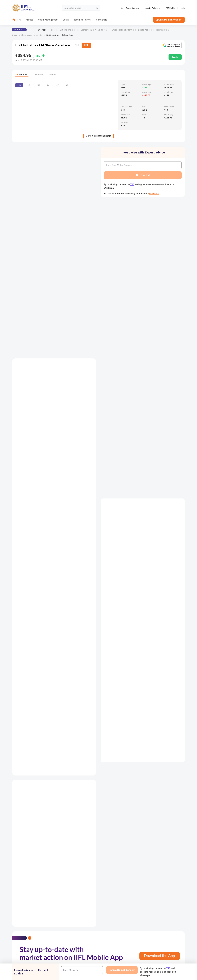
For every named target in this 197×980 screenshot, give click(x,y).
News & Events (102, 30)
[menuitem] (15, 20)
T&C (132, 190)
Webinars (108, 950)
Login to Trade (66, 935)
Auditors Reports (129, 727)
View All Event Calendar (54, 307)
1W (29, 133)
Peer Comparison (84, 30)
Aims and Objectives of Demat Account (125, 232)
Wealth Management (48, 20)
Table (174, 492)
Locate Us (64, 907)
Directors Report (107, 734)
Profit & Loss (52, 844)
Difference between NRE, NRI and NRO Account (129, 323)
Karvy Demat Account (130, 8)
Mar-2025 (149, 353)
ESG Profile (170, 8)
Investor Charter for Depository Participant (74, 961)
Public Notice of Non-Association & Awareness (121, 961)
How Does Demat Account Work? (122, 240)
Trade (175, 57)
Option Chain (21, 857)
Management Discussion (156, 727)
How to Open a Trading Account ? (122, 307)
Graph (159, 492)
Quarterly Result (85, 844)
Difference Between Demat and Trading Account (130, 272)
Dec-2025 (110, 353)
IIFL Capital (65, 901)
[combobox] (82, 240)
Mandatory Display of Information (120, 955)
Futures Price (21, 851)
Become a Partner (82, 20)
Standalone (43, 492)
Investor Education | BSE (160, 950)
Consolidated (25, 492)
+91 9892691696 (11, 919)
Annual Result (84, 863)
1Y (48, 133)
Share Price (20, 844)
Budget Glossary (112, 935)
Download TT (66, 940)
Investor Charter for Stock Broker (75, 955)
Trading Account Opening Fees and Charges (127, 315)
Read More (143, 417)
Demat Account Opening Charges (122, 248)
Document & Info (67, 950)
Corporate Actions (143, 30)
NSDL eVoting (155, 935)
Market (29, 20)
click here (154, 199)
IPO (19, 20)
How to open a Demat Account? (122, 256)
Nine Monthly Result (86, 857)
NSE (77, 45)
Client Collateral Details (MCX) (163, 960)
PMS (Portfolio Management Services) (167, 912)
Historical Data (162, 30)
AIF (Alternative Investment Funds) (165, 917)
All (67, 133)
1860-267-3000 (10, 909)
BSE (86, 45)
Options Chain (66, 30)
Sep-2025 (123, 353)
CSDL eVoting (155, 940)
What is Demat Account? (118, 223)
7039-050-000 (27, 909)
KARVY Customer (112, 940)
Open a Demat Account (169, 20)
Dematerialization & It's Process (122, 280)
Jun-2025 (136, 353)
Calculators (102, 20)
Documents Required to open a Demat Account (129, 264)
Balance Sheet (53, 851)
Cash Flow (51, 857)
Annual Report (106, 727)
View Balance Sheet (99, 558)
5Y (58, 133)
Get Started (143, 181)
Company (117, 844)
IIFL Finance (110, 901)
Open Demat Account (159, 901)
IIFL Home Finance (113, 907)
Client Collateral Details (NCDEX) (164, 955)
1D (19, 133)
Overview (42, 30)
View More (176, 217)
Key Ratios (51, 863)
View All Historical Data (98, 141)
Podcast (108, 945)
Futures (53, 30)
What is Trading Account (118, 299)
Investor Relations (152, 8)
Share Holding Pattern (122, 30)
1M (39, 133)
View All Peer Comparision (99, 670)
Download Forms (67, 945)
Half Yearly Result (85, 851)
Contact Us (65, 912)
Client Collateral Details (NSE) (163, 945)
